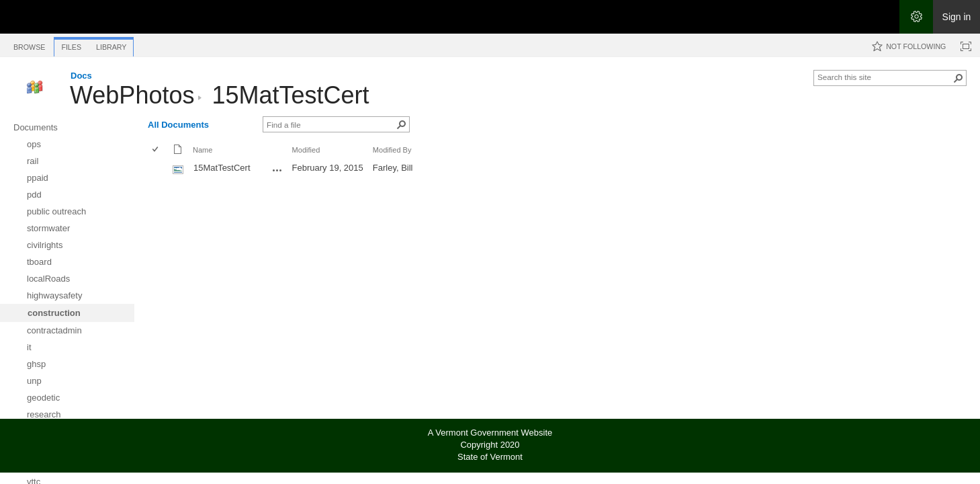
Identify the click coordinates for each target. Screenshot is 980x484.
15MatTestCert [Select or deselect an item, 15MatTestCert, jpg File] (222, 168)
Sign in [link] (957, 17)
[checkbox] (156, 150)
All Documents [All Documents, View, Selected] (178, 125)
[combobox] (885, 77)
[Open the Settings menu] (916, 17)
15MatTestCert (290, 95)
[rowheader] (159, 169)
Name (203, 150)
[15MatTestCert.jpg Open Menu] (277, 170)
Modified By (392, 150)
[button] (959, 78)
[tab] (29, 45)
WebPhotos (132, 95)
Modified (306, 150)
